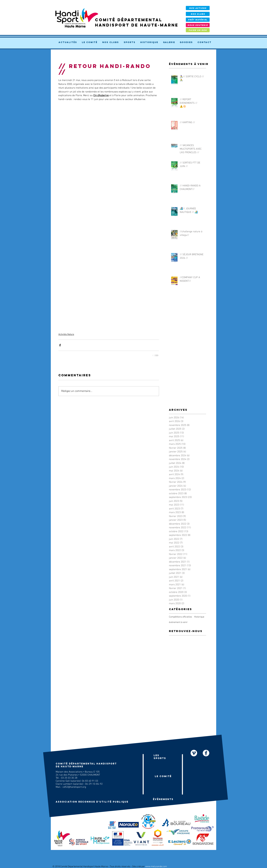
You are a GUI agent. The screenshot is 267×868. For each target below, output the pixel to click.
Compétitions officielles (181, 617)
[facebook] (206, 753)
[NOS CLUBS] (198, 14)
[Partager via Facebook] (60, 345)
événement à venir (178, 622)
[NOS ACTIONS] (198, 8)
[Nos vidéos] (194, 753)
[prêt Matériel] (198, 20)
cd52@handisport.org (74, 787)
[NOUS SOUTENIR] (198, 25)
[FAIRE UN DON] (198, 30)
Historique (199, 617)
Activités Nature (66, 334)
